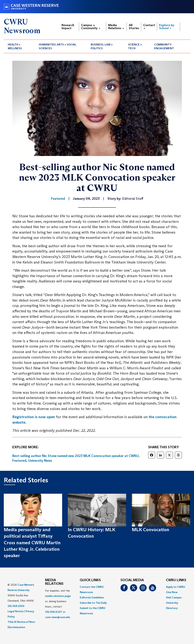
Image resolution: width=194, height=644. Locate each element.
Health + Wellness (15, 46)
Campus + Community (91, 27)
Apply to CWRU (176, 587)
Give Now (172, 592)
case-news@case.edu (58, 617)
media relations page (58, 596)
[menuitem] (19, 46)
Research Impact (68, 27)
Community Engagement (164, 46)
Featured (19, 461)
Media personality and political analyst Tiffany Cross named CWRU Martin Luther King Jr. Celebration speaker (32, 543)
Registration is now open (34, 417)
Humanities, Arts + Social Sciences (58, 46)
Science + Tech (135, 46)
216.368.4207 (54, 612)
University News (40, 461)
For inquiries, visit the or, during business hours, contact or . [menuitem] (58, 604)
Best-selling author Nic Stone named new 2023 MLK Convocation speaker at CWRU (75, 456)
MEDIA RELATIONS (54, 582)
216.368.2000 (16, 606)
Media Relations (116, 27)
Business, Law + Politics (102, 46)
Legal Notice (15, 611)
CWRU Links (176, 580)
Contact (149, 26)
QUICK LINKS (90, 580)
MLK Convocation (151, 530)
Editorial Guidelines (92, 597)
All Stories (134, 27)
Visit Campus (174, 597)
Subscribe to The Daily (93, 603)
